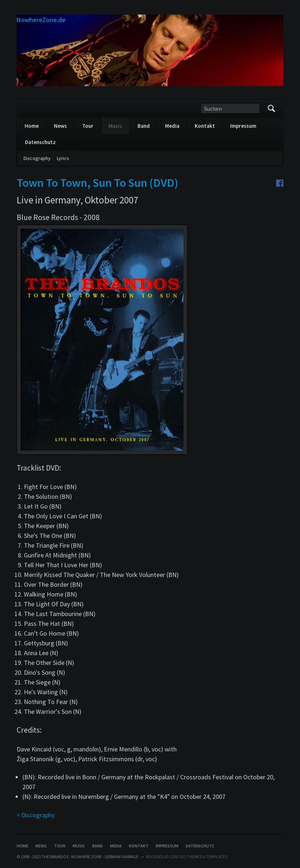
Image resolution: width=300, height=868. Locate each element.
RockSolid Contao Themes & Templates (187, 857)
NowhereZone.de (41, 20)
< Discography (36, 815)
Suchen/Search (271, 109)
